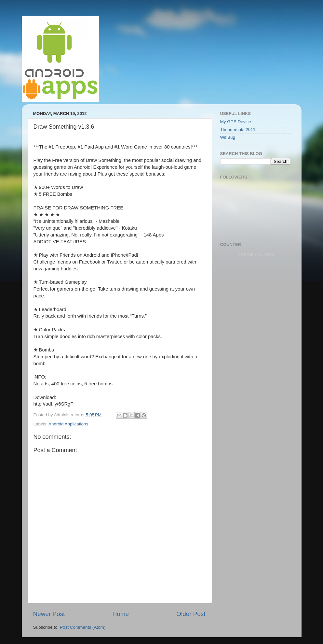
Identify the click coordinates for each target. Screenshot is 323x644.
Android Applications (68, 424)
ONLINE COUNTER (256, 255)
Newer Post (49, 614)
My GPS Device (236, 122)
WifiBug (228, 137)
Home (121, 614)
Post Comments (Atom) (83, 627)
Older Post (191, 614)
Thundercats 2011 (238, 129)
